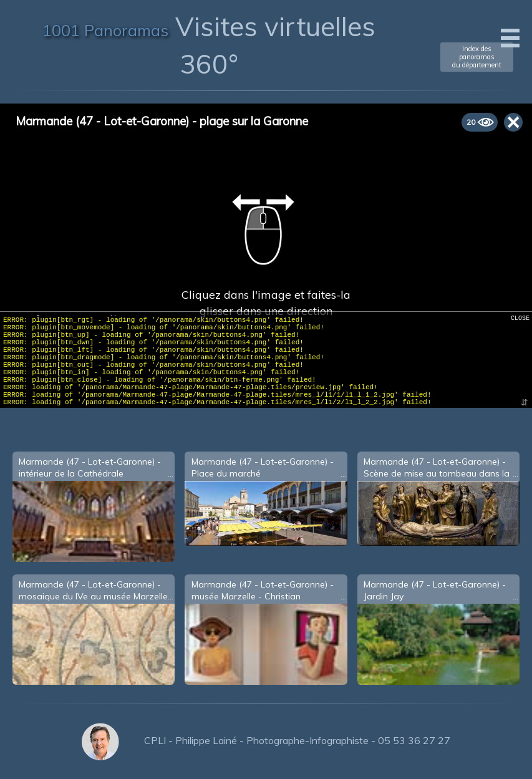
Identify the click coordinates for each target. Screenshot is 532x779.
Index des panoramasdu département (477, 57)
